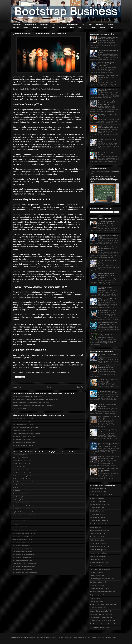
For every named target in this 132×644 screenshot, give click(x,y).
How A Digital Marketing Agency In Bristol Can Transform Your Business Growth (35, 399)
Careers (104, 637)
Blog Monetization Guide (98, 501)
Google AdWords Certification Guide (101, 611)
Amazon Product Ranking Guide (22, 461)
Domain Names (82, 637)
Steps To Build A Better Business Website (25, 503)
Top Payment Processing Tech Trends (24, 476)
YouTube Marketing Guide (98, 543)
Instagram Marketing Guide (99, 553)
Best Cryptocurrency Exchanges (22, 421)
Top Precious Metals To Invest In (22, 479)
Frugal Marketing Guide (20, 467)
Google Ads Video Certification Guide (102, 614)
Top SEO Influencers (19, 491)
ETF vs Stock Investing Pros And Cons (24, 436)
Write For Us (73, 637)
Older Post (80, 387)
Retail (80, 28)
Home (49, 387)
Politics (94, 637)
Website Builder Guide (97, 498)
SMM (89, 637)
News (41, 637)
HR (87, 28)
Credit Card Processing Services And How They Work (108, 115)
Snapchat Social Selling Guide (99, 547)
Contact (111, 24)
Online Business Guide (97, 576)
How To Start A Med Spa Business (22, 557)
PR (83, 24)
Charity (109, 637)
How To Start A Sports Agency (21, 545)
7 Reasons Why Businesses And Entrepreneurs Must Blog (108, 38)
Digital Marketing (30, 24)
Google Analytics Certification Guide (101, 618)
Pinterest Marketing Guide (98, 550)
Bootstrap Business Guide (98, 488)
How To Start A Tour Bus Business (22, 569)
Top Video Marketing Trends (21, 494)
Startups (16, 28)
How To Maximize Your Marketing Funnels (25, 482)
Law (112, 28)
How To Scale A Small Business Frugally (24, 442)
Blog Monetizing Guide (19, 497)
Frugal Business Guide (97, 585)
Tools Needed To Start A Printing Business (25, 563)
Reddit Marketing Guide (97, 540)
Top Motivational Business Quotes (22, 551)
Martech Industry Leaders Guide (100, 505)
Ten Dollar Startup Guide (20, 455)
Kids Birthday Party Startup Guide (22, 536)
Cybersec (99, 637)
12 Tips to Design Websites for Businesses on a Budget (108, 300)
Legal (37, 637)
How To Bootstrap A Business (21, 521)
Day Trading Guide (18, 500)
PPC (54, 24)
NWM (46, 637)
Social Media (44, 24)
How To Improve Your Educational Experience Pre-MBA (109, 444)
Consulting (17, 24)
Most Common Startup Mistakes (22, 485)
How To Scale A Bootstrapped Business (24, 566)
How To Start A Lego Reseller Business (24, 533)
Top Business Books (19, 488)
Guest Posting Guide (97, 601)
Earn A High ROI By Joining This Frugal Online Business (37, 89)
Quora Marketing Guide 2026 (21, 408)
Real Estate (62, 28)
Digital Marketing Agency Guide (100, 588)
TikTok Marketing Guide (97, 559)
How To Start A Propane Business (22, 542)
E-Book (61, 637)
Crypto (45, 28)
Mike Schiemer (31, 637)
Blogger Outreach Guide (98, 517)
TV (57, 637)
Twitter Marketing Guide (98, 534)
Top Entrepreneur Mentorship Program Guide (104, 624)
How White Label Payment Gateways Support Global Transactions (106, 64)
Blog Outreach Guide (97, 572)
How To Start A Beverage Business (23, 548)
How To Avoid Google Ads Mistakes (23, 445)
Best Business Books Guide (99, 582)
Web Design (100, 24)
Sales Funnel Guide (96, 527)
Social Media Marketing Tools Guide (101, 524)
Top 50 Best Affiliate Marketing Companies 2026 (108, 380)
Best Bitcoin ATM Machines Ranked (23, 418)
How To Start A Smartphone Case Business (25, 572)
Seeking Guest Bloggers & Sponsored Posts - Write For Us (108, 127)
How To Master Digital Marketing (22, 439)
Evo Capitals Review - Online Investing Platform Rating (107, 312)
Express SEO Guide (96, 566)
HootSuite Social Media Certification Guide (103, 605)
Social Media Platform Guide (99, 563)
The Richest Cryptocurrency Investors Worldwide (27, 433)
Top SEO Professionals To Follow (22, 509)
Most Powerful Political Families (22, 527)
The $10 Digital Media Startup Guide (101, 495)
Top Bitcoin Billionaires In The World (23, 430)
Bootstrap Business (20, 637)
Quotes (66, 637)
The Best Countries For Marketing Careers (25, 530)
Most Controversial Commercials (22, 473)
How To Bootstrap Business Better (22, 560)
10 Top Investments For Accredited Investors (105, 335)
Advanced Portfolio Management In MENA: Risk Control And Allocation (33, 405)
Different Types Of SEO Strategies (23, 458)
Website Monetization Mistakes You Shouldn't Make (27, 396)
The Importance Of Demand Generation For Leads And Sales (108, 392)
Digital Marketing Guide (97, 508)
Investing (36, 28)
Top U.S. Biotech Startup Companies (23, 470)
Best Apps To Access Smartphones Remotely (26, 427)
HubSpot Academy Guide (98, 608)
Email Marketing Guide (97, 511)
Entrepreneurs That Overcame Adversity (24, 539)
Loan (94, 28)
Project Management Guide (99, 595)
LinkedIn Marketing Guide (98, 556)
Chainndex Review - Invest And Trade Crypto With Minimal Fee (108, 323)
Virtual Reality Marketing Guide (100, 530)
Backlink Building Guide (97, 514)
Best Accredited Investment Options (23, 424)
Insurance (103, 28)
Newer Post (17, 387)
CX (49, 637)
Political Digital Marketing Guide (100, 627)
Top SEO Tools (17, 524)
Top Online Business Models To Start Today (25, 515)
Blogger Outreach (73, 24)
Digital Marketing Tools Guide (99, 521)
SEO (61, 24)
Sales (72, 28)
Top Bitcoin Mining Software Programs (24, 464)
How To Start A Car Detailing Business (24, 554)
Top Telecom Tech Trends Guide (100, 569)
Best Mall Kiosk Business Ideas (22, 518)
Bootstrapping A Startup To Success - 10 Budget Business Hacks (31, 402)
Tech (53, 28)
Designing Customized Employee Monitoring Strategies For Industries (108, 77)
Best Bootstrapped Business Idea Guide (102, 579)
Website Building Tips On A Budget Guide (103, 621)
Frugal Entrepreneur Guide (98, 492)
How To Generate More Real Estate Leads (25, 506)
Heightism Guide (95, 598)
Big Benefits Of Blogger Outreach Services (25, 512)
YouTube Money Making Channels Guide (103, 592)
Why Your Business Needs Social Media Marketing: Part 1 (108, 457)
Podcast (53, 637)
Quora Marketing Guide (97, 537)
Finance (26, 28)
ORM (90, 24)
